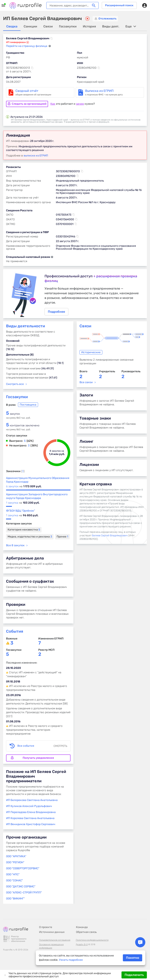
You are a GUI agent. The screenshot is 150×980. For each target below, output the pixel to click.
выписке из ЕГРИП (36, 155)
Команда (82, 927)
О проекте (46, 927)
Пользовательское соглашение (55, 940)
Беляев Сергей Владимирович (110, 537)
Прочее (62, 538)
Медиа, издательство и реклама (30, 538)
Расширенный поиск (119, 5)
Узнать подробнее (71, 960)
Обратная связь (86, 932)
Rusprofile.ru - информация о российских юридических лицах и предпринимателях (26, 5)
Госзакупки (17, 398)
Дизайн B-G (82, 944)
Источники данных (52, 932)
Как (53, 103)
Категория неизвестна (24, 531)
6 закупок (12, 488)
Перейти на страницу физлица (27, 46)
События (15, 633)
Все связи (86, 384)
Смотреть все (15, 385)
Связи (85, 327)
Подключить (134, 975)
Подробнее (75, 294)
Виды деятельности (25, 327)
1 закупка (12, 504)
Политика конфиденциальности (92, 940)
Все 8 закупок (15, 547)
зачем (80, 103)
